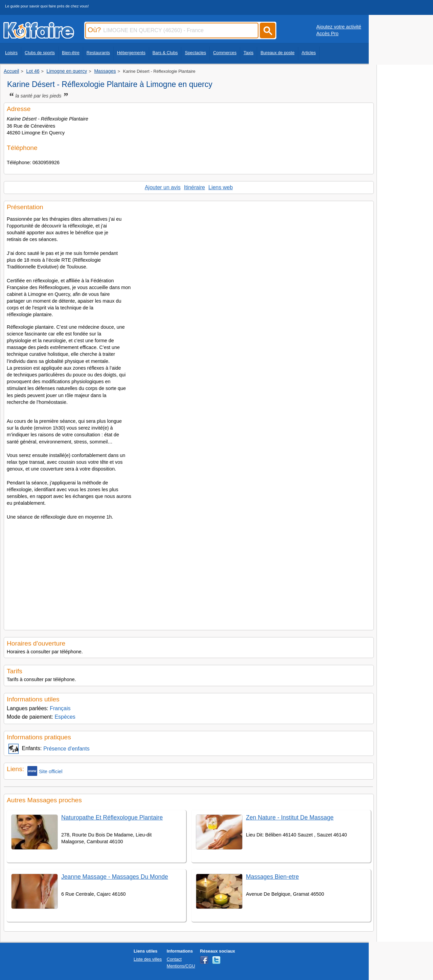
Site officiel (45, 771)
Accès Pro (327, 34)
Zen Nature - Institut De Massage (290, 818)
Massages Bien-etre (272, 877)
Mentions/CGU (181, 966)
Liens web (221, 187)
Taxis (248, 53)
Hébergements (131, 53)
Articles (309, 53)
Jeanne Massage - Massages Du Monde (115, 877)
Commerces (225, 53)
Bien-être (71, 53)
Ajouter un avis (163, 187)
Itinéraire (195, 187)
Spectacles (195, 53)
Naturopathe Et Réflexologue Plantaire (112, 818)
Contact (174, 959)
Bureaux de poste (277, 53)
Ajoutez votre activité (339, 27)
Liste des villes (148, 959)
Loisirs (11, 53)
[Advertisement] (189, 573)
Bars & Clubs (165, 53)
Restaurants (98, 53)
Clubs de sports (40, 53)
